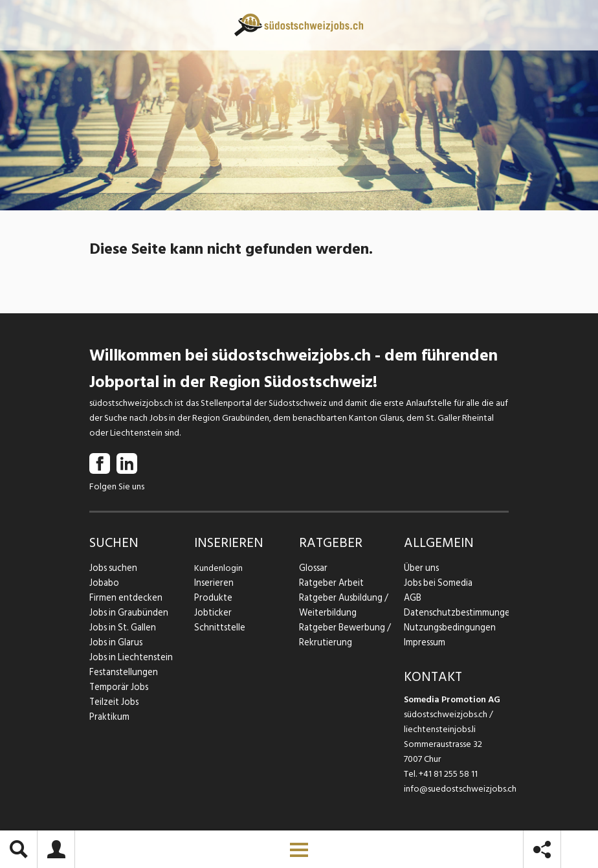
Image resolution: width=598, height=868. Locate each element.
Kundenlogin (218, 568)
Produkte (213, 598)
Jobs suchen (112, 568)
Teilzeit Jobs (114, 702)
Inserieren (213, 583)
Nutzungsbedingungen (448, 628)
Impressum (424, 642)
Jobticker (213, 613)
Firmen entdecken (125, 598)
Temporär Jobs (118, 687)
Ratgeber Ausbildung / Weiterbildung (342, 605)
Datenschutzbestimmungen (456, 613)
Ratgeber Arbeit (331, 583)
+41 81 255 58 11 (448, 774)
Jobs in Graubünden (127, 613)
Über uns (420, 568)
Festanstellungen (122, 672)
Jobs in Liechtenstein (129, 657)
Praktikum (109, 717)
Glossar (313, 568)
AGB (413, 598)
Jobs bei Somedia (438, 583)
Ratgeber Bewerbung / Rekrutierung (344, 635)
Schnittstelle (219, 628)
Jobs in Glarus (115, 642)
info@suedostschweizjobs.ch (460, 789)
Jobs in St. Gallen (121, 628)
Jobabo (104, 583)
